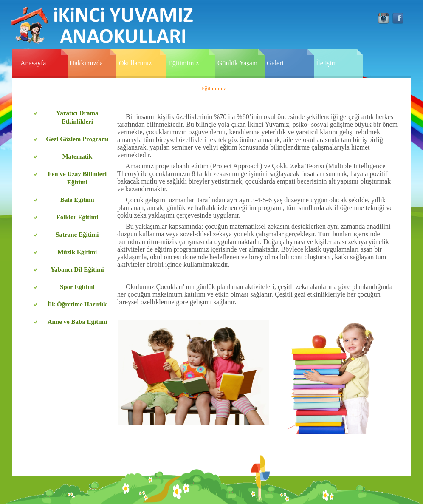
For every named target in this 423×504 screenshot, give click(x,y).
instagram (384, 18)
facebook (398, 18)
